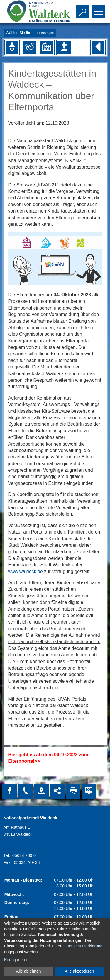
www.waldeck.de (26, 571)
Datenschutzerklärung (82, 946)
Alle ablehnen (29, 971)
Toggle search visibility (83, 9)
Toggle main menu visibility (99, 9)
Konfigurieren (16, 960)
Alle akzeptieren (79, 971)
